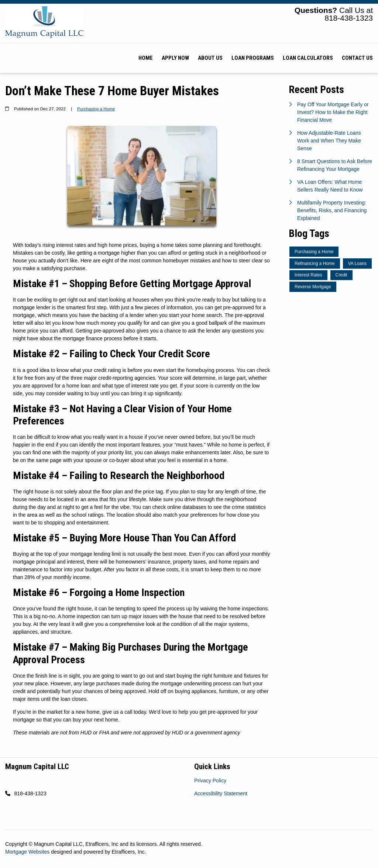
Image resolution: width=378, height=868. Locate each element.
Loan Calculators (308, 58)
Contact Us (357, 58)
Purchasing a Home (96, 109)
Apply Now (175, 58)
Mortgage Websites (28, 852)
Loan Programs (253, 58)
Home (146, 58)
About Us (210, 58)
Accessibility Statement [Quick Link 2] (221, 793)
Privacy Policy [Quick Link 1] (210, 781)
